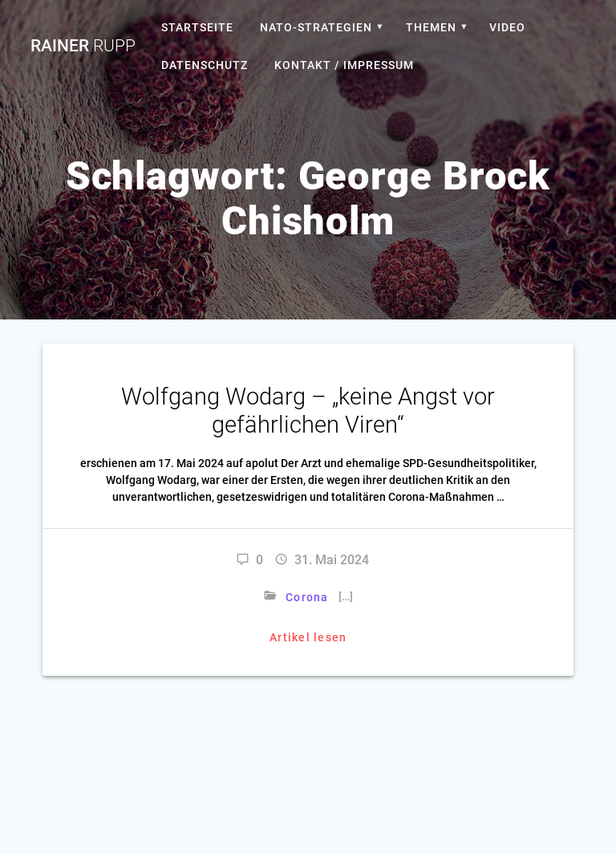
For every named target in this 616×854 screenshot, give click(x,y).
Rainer (83, 46)
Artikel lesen (308, 637)
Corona (307, 597)
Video (507, 27)
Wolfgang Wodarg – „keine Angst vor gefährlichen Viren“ (308, 411)
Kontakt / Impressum (344, 65)
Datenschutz (205, 65)
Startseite (197, 27)
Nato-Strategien (316, 27)
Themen (431, 27)
